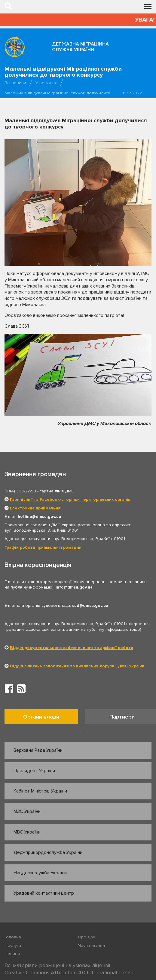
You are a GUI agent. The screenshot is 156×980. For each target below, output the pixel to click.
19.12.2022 (132, 93)
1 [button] (76, 731)
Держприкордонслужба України (48, 852)
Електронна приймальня (35, 508)
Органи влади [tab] (41, 717)
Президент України (34, 771)
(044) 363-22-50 (20, 491)
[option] (45, 718)
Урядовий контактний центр (44, 893)
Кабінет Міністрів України (40, 791)
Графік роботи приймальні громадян (43, 547)
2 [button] (84, 731)
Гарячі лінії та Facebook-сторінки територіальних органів (70, 499)
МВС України (27, 832)
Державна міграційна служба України (80, 47)
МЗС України (27, 811)
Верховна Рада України (38, 750)
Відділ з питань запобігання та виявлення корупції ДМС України (77, 666)
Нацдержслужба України (40, 873)
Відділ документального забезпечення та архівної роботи (72, 648)
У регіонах (46, 83)
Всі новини (15, 83)
